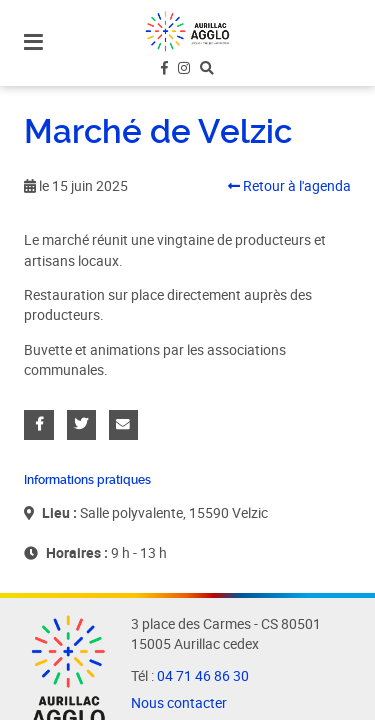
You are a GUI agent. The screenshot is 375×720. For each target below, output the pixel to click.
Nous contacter (179, 703)
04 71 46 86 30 (203, 676)
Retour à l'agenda (289, 186)
